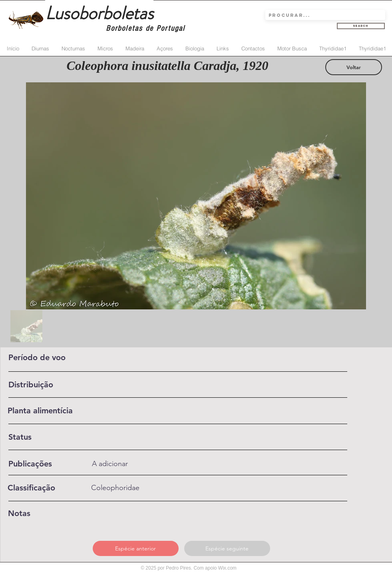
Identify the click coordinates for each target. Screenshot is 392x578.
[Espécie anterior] (136, 548)
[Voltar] (354, 67)
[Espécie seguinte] (227, 548)
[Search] (361, 26)
